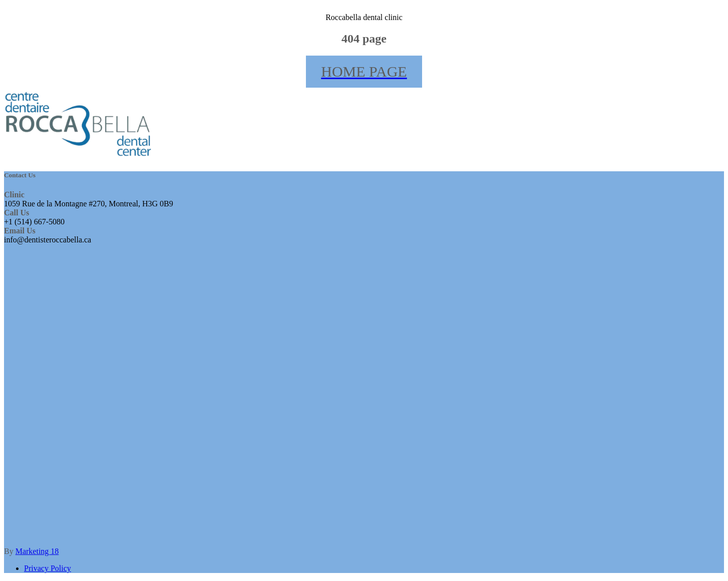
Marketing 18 (37, 551)
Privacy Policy (48, 568)
